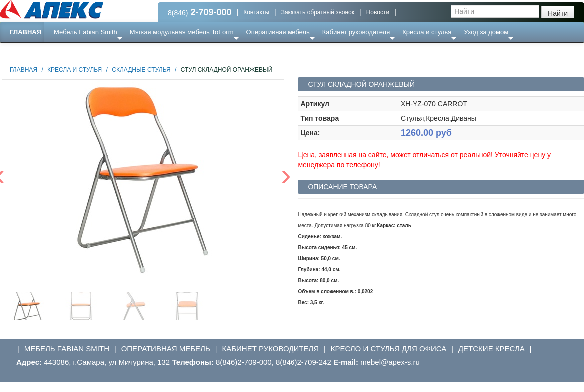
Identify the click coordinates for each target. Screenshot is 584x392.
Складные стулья (141, 70)
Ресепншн (108, 52)
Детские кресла (491, 348)
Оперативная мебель (278, 32)
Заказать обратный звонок (318, 12)
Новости (378, 12)
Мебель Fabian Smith (86, 32)
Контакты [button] (256, 12)
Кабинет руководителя (356, 32)
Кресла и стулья (427, 32)
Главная (26, 32)
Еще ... (70, 52)
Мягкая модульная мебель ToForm (182, 32)
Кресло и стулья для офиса (389, 348)
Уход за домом (486, 32)
